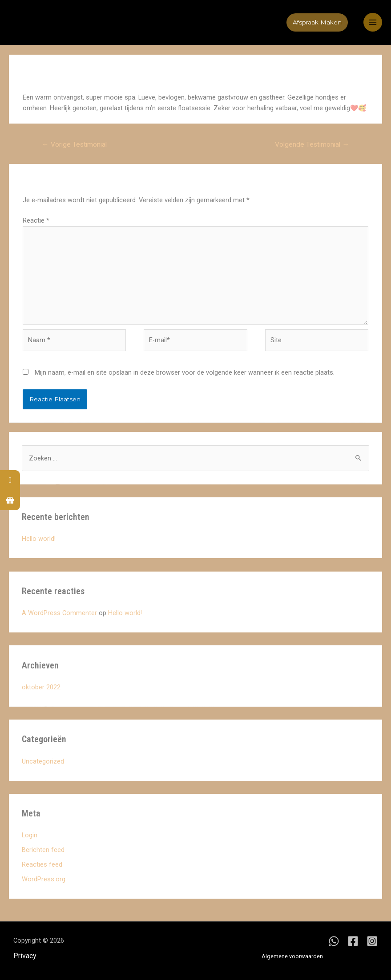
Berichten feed (43, 850)
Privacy (25, 956)
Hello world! (39, 539)
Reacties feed (42, 864)
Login (30, 835)
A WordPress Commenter (59, 613)
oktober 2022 (41, 687)
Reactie (36, 220)
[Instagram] (372, 941)
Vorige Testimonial (74, 144)
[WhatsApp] (334, 941)
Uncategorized (43, 761)
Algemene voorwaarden (292, 956)
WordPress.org (44, 879)
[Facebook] (353, 941)
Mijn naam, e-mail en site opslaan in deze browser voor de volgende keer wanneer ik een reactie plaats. (185, 372)
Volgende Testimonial (312, 144)
